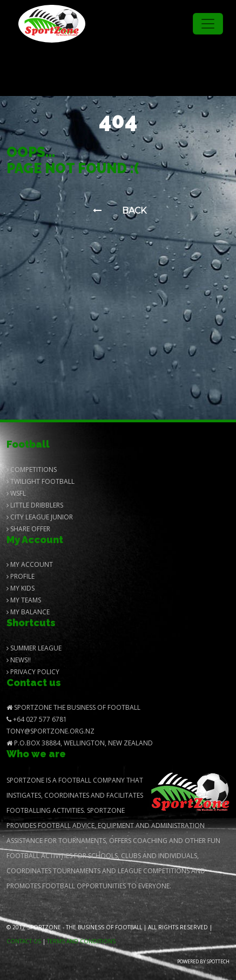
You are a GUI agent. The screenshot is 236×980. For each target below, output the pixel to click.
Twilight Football (41, 481)
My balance (28, 612)
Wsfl (16, 493)
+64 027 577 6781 (37, 719)
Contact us (24, 941)
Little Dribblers (35, 505)
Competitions (32, 470)
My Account (30, 564)
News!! (19, 660)
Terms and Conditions (81, 941)
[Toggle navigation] (208, 24)
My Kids (21, 588)
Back (120, 211)
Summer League (34, 648)
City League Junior (40, 517)
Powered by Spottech (203, 961)
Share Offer (28, 529)
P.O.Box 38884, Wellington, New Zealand (80, 743)
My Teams (24, 600)
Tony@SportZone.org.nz (50, 731)
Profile (21, 576)
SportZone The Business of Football (73, 707)
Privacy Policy (33, 672)
